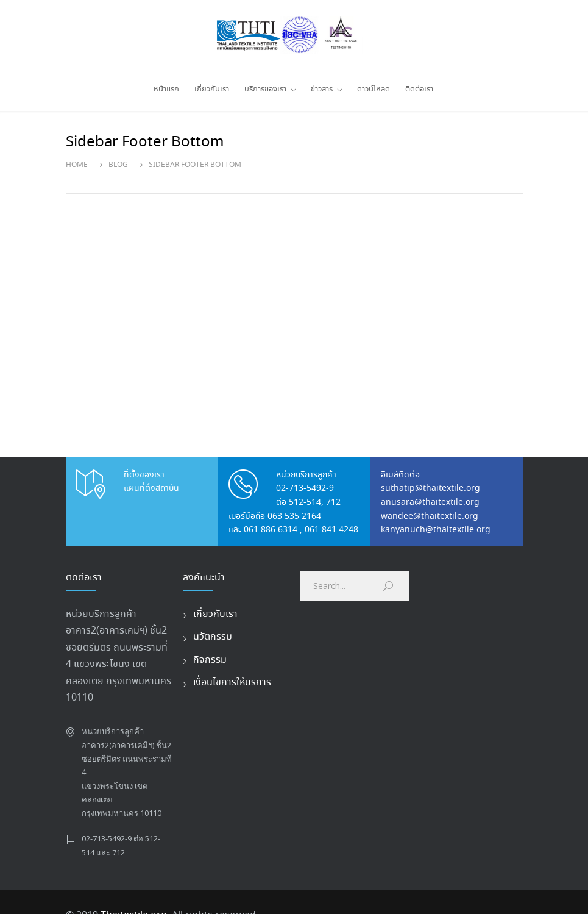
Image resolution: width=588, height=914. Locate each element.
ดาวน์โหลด (374, 89)
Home (77, 165)
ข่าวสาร (322, 89)
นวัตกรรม (213, 637)
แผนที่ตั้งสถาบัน (151, 488)
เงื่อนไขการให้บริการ (232, 683)
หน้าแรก (166, 89)
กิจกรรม (210, 660)
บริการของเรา (265, 89)
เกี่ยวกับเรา (212, 89)
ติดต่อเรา (419, 89)
